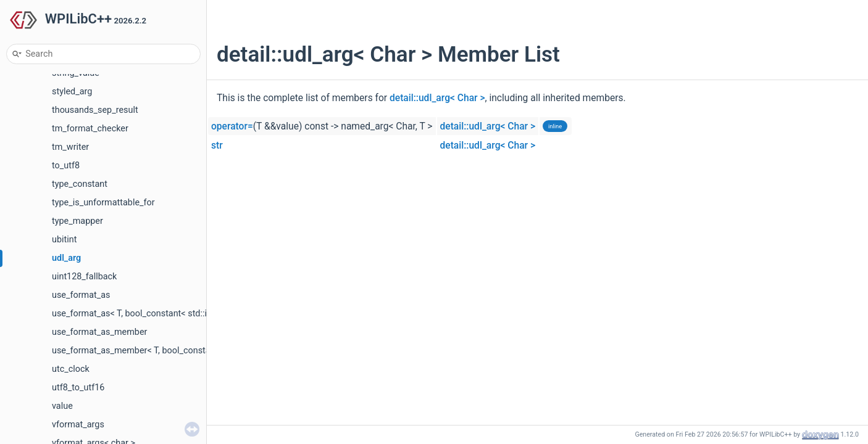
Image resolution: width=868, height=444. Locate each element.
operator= (232, 126)
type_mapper (77, 221)
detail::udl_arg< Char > (437, 98)
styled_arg (72, 92)
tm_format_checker (90, 129)
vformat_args (78, 425)
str (217, 146)
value (62, 406)
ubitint (64, 240)
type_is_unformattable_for (103, 203)
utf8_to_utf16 (78, 388)
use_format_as (81, 295)
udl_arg (66, 258)
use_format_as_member (99, 332)
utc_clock (71, 369)
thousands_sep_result (95, 110)
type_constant (80, 184)
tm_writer (70, 147)
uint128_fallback (84, 277)
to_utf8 (66, 166)
